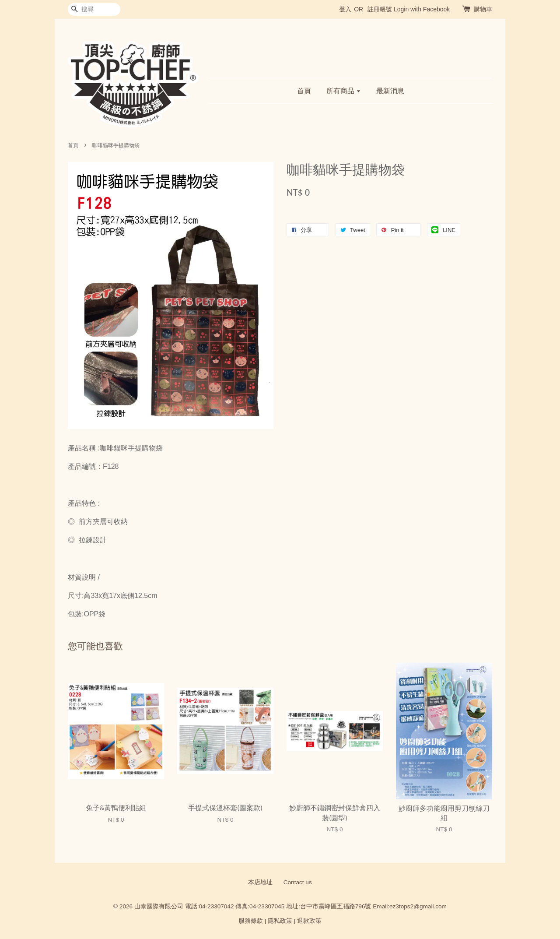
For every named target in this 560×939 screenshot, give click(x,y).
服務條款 (251, 921)
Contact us (298, 882)
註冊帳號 (380, 9)
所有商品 (344, 91)
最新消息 (390, 91)
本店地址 (260, 882)
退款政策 (309, 921)
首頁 (304, 91)
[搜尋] (94, 9)
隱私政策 (280, 921)
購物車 (483, 9)
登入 (345, 9)
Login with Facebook (422, 9)
